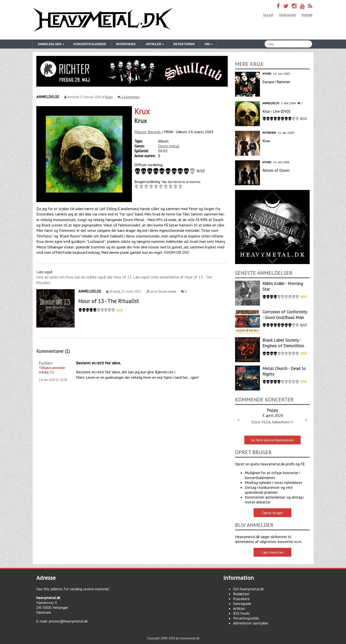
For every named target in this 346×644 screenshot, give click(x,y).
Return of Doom (276, 170)
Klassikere (241, 599)
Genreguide (242, 603)
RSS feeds (241, 613)
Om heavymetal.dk (248, 589)
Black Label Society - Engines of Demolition (283, 343)
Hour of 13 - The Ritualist (109, 301)
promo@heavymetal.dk (68, 621)
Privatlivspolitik (246, 618)
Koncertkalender (90, 44)
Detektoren (184, 44)
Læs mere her (272, 552)
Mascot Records (148, 132)
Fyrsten (46, 363)
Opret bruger (287, 15)
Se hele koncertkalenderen (272, 440)
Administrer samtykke (251, 623)
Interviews (126, 44)
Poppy (272, 410)
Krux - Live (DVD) (276, 111)
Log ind (268, 15)
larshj (116, 291)
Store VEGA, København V (272, 422)
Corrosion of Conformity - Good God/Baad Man (285, 315)
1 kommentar (131, 97)
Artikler (239, 608)
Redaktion (241, 594)
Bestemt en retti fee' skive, (99, 363)
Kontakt (307, 15)
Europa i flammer (276, 82)
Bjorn (109, 97)
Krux (142, 111)
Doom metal (169, 146)
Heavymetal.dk (103, 20)
